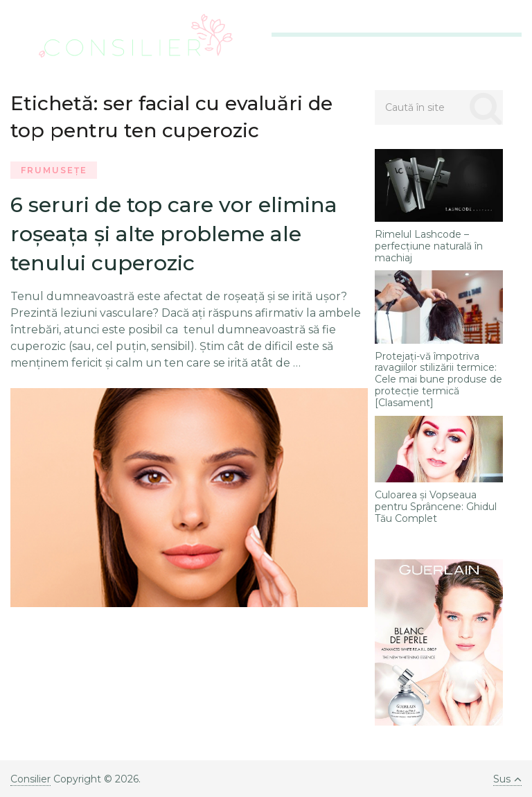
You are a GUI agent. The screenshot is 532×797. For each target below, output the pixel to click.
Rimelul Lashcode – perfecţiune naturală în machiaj (429, 246)
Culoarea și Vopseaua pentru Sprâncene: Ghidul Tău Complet (436, 507)
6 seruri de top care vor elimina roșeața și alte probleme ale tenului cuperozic (174, 234)
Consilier (30, 779)
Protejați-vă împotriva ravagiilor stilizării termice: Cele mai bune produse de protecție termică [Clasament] (438, 380)
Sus (507, 779)
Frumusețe (54, 170)
